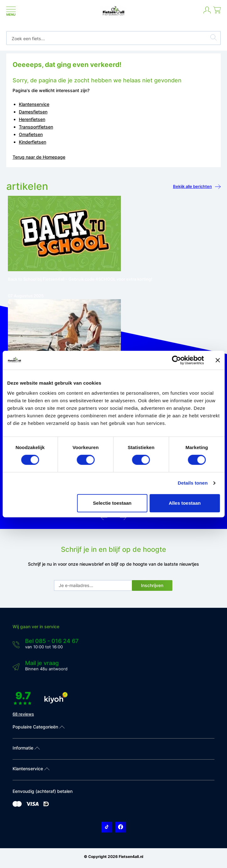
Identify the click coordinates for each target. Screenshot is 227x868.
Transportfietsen (36, 127)
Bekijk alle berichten (197, 187)
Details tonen (193, 483)
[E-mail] (93, 585)
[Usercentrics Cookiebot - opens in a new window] (176, 360)
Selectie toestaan (112, 503)
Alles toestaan (185, 503)
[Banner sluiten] (218, 360)
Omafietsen (31, 134)
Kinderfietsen (32, 142)
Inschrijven (152, 585)
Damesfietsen (33, 112)
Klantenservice (34, 104)
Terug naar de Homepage (39, 157)
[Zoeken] (213, 38)
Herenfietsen (32, 119)
